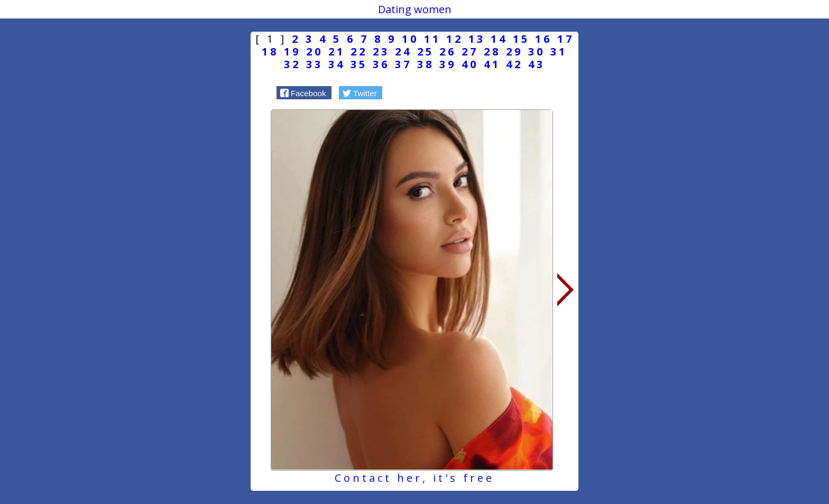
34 (337, 64)
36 (381, 64)
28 (492, 52)
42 (514, 64)
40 (470, 64)
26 (448, 52)
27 (470, 52)
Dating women (415, 9)
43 (537, 64)
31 (559, 52)
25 (426, 52)
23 (381, 52)
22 (359, 52)
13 (477, 39)
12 (455, 39)
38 (426, 64)
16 (544, 39)
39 (448, 64)
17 (566, 39)
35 (359, 64)
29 (514, 52)
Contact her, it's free (414, 478)
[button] (304, 92)
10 (410, 39)
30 (537, 52)
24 (403, 52)
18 (270, 52)
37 (403, 64)
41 (492, 64)
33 (315, 64)
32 (292, 64)
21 (337, 52)
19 (292, 52)
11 (432, 39)
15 (521, 39)
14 (499, 39)
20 (315, 52)
